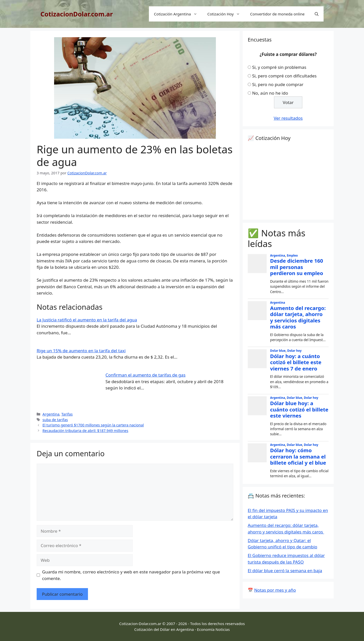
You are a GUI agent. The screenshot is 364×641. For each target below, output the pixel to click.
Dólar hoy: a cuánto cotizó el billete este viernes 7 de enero (296, 362)
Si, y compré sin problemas (279, 67)
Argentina (51, 414)
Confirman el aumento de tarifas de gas (145, 375)
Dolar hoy (294, 350)
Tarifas (67, 414)
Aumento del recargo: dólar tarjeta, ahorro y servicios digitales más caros (298, 317)
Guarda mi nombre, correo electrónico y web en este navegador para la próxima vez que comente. (131, 575)
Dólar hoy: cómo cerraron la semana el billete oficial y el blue (298, 456)
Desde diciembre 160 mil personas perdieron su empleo (297, 267)
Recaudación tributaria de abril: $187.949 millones (85, 431)
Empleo (292, 255)
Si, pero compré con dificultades (284, 76)
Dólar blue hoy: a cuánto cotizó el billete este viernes (299, 409)
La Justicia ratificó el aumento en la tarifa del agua (87, 320)
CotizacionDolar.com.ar (77, 14)
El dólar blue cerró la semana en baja (285, 571)
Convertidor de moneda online (277, 14)
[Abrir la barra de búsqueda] (317, 14)
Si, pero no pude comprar (278, 84)
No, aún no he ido (270, 93)
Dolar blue (278, 350)
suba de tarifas (55, 420)
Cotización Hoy (226, 14)
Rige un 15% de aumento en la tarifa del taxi (81, 351)
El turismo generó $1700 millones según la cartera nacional (93, 425)
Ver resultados (288, 118)
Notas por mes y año (275, 590)
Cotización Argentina (178, 14)
